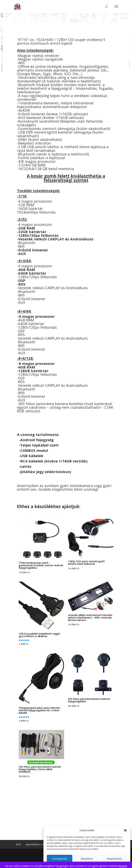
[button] (125, 830)
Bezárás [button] (123, 866)
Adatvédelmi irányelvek (39, 844)
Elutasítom (87, 859)
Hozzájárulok (60, 859)
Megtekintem (114, 859)
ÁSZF (19, 844)
